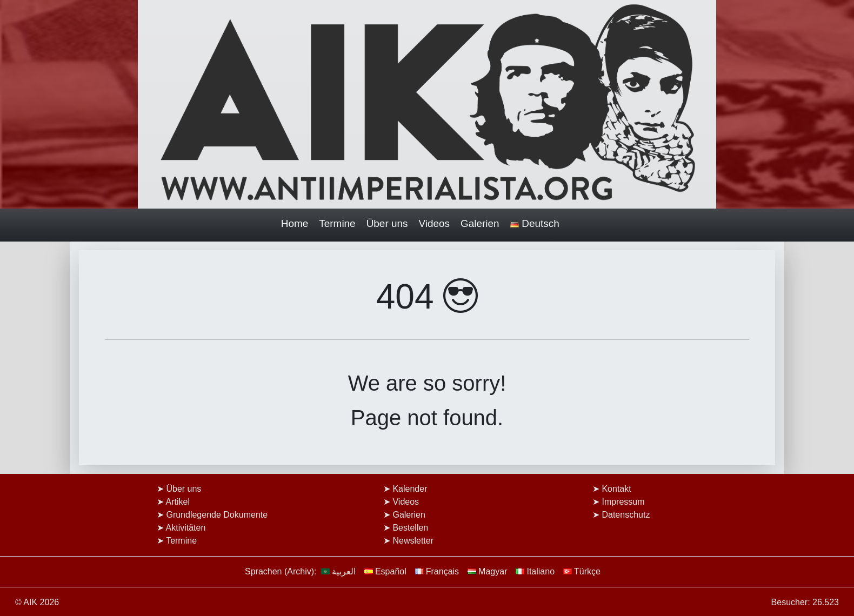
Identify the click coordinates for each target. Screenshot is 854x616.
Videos (435, 223)
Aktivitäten (186, 528)
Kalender (410, 489)
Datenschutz (626, 515)
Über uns (387, 223)
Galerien (480, 223)
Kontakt (616, 489)
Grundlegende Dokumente (217, 515)
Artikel (178, 502)
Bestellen (410, 528)
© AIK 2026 (37, 602)
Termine (337, 223)
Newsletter (413, 541)
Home (295, 223)
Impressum (623, 502)
